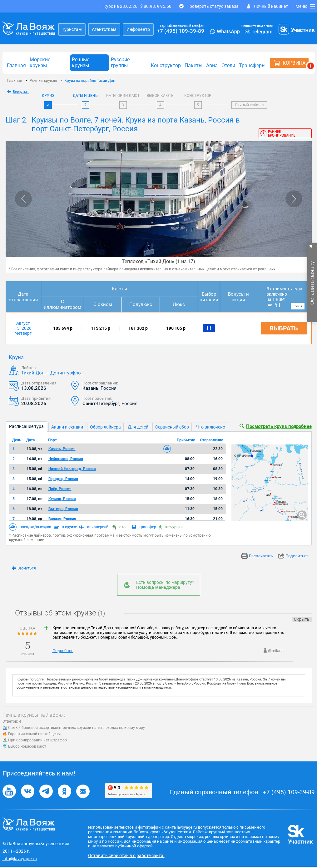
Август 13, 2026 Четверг (23, 328)
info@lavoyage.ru (20, 859)
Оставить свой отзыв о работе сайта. (126, 855)
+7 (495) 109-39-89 (181, 31)
